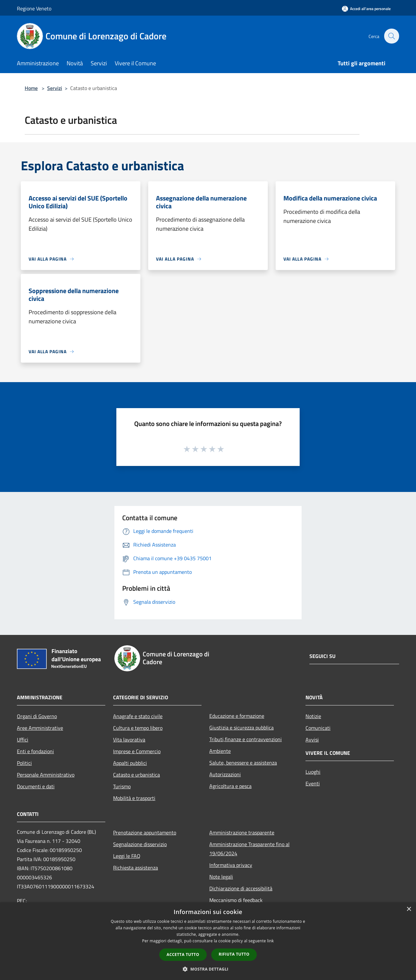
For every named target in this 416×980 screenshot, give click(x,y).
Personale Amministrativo (46, 775)
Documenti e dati (36, 786)
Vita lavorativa (129, 740)
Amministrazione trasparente (242, 832)
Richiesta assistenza (136, 868)
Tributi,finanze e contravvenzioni (246, 739)
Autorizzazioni (225, 774)
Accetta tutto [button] (183, 954)
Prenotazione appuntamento (145, 832)
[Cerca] (391, 36)
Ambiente (220, 751)
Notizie (313, 716)
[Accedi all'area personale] (366, 9)
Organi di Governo (37, 716)
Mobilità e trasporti (134, 798)
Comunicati (318, 728)
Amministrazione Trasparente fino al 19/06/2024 (249, 849)
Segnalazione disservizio (140, 844)
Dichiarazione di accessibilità (241, 888)
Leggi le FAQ (127, 856)
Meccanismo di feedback (236, 900)
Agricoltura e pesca (230, 786)
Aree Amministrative (40, 728)
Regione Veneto (34, 8)
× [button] (409, 909)
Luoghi (313, 772)
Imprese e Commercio (137, 751)
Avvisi (312, 740)
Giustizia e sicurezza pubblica (241, 728)
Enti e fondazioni (35, 751)
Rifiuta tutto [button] (234, 954)
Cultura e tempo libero (138, 728)
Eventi (313, 783)
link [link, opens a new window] (271, 941)
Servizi (55, 88)
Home (31, 88)
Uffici (23, 740)
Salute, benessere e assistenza (243, 763)
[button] (208, 969)
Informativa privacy (231, 865)
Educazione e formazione (237, 716)
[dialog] (208, 941)
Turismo (122, 786)
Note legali (221, 877)
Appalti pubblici (130, 763)
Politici (24, 763)
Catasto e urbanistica (136, 775)
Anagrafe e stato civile (138, 716)
